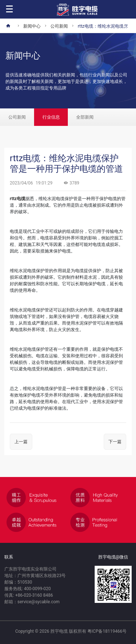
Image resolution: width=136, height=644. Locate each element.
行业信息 (51, 117)
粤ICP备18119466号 (107, 631)
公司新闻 (17, 117)
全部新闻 (85, 117)
